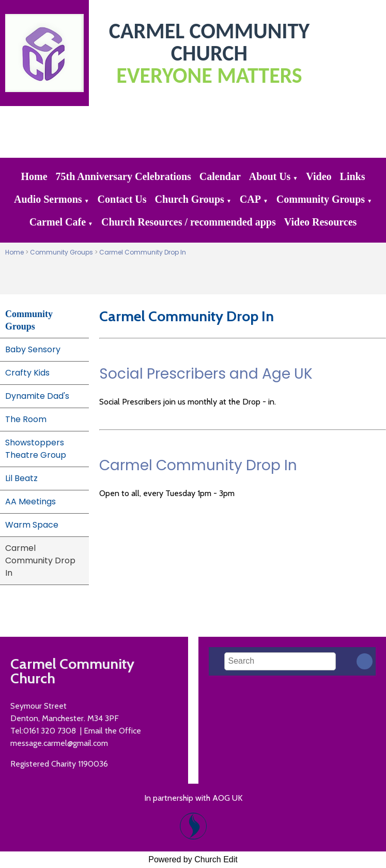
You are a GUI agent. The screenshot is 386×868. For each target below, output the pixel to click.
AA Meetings (30, 502)
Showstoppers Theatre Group (36, 449)
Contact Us (122, 199)
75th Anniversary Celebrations (123, 176)
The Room (26, 419)
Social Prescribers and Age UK (206, 374)
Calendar (220, 176)
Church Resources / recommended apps (189, 222)
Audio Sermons (48, 199)
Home (34, 176)
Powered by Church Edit (193, 859)
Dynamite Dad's (37, 396)
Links (353, 176)
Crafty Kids (27, 373)
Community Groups (321, 199)
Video (319, 176)
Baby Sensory (33, 349)
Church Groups (190, 199)
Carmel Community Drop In (143, 252)
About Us (270, 176)
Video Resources (321, 222)
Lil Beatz (21, 478)
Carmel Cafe (58, 222)
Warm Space (32, 525)
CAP (250, 199)
